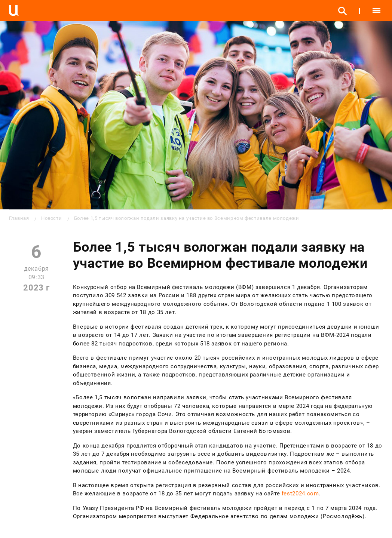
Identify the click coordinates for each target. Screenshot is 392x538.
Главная (19, 218)
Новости (51, 218)
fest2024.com (300, 494)
